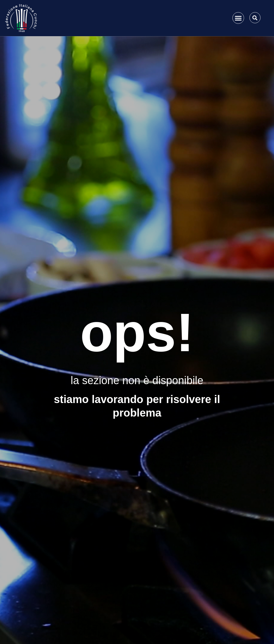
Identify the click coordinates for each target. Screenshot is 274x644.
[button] (238, 18)
